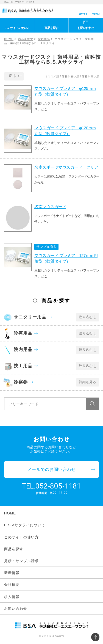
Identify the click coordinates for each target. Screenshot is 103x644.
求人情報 (12, 597)
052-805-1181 (58, 486)
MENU (96, 14)
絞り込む (86, 317)
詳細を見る (88, 382)
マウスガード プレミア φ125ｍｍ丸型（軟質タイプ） (65, 91)
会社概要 (12, 585)
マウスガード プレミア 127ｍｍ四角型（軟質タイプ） (66, 258)
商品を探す (51, 28)
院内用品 (44, 39)
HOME (9, 39)
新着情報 (12, 573)
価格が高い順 (91, 77)
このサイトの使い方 (17, 28)
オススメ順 (52, 77)
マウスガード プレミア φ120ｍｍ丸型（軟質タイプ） (65, 131)
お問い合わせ (86, 28)
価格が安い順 (70, 77)
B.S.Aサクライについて (25, 525)
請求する (83, 14)
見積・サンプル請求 (21, 561)
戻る (12, 76)
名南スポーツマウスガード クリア (66, 167)
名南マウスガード (50, 207)
